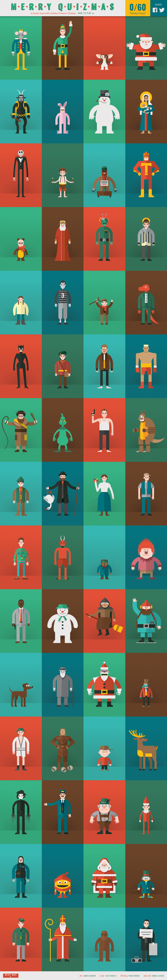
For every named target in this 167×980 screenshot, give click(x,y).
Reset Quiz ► (11, 976)
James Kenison (90, 976)
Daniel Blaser (158, 976)
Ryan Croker (134, 976)
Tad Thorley (111, 976)
